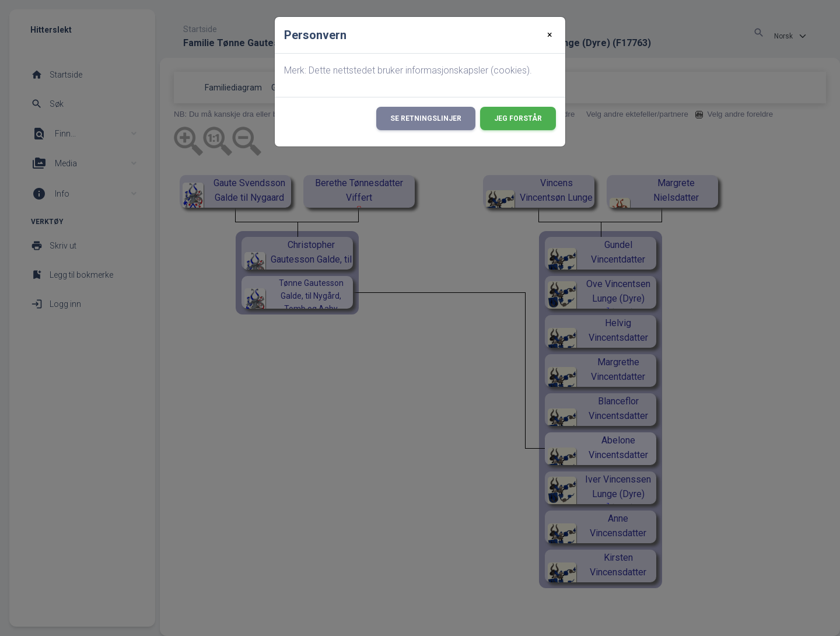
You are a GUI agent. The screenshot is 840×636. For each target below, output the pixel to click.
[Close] (550, 35)
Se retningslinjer (426, 118)
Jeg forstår (518, 118)
